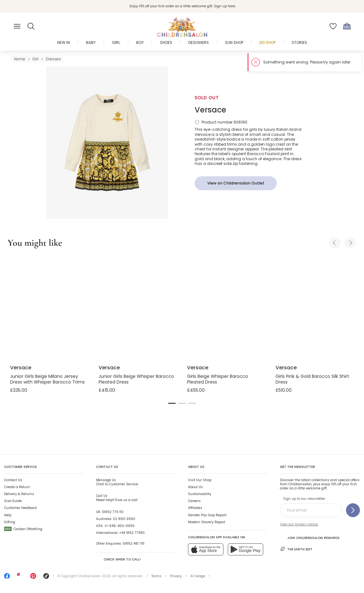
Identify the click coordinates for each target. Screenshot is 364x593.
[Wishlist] (333, 26)
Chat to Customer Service (117, 482)
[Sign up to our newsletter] (353, 510)
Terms (156, 576)
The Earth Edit (296, 549)
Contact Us (13, 480)
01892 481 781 (133, 544)
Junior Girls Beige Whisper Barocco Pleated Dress (136, 379)
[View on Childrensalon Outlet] (236, 183)
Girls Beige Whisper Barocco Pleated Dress (218, 379)
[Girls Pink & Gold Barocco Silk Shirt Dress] (315, 307)
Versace (210, 110)
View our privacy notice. (299, 524)
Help (8, 515)
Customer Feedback (20, 508)
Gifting (10, 522)
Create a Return (17, 487)
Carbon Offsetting (23, 529)
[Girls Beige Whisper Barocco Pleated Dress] (226, 307)
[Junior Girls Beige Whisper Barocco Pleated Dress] (138, 307)
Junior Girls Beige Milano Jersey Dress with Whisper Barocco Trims (47, 379)
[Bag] (347, 26)
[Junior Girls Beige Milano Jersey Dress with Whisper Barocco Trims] (49, 307)
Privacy (176, 576)
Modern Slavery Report (207, 522)
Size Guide (13, 501)
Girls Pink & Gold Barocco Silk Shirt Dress (312, 379)
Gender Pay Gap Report (207, 515)
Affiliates (195, 508)
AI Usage (198, 576)
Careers (194, 501)
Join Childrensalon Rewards (310, 538)
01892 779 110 (113, 512)
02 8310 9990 (124, 519)
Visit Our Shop (200, 480)
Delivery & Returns (19, 494)
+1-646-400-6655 (119, 526)
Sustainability (200, 494)
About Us (195, 487)
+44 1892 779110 (132, 533)
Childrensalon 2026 (94, 576)
